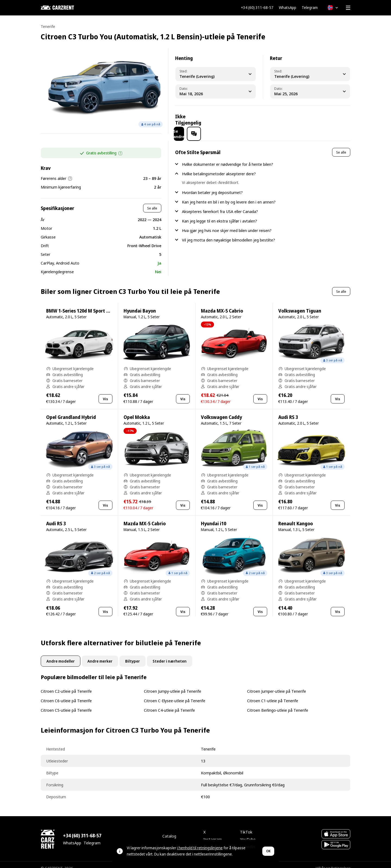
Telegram (310, 8)
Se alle (152, 201)
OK (268, 851)
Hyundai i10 (214, 516)
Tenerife (48, 26)
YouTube (248, 832)
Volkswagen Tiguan (300, 304)
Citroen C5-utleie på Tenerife (66, 703)
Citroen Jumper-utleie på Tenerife (277, 684)
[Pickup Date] (216, 91)
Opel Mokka (137, 410)
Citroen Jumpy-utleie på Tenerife (173, 684)
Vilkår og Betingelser (333, 861)
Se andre (302, 120)
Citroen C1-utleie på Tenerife (273, 694)
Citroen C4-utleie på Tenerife (169, 703)
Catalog (169, 829)
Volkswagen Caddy (221, 410)
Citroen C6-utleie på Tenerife (66, 694)
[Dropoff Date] (310, 91)
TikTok (246, 825)
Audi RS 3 (288, 410)
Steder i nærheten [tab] (170, 654)
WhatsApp (288, 8)
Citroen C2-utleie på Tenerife (66, 684)
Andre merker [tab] (100, 654)
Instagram (213, 832)
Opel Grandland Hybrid (71, 410)
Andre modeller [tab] (61, 654)
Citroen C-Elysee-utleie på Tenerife (175, 694)
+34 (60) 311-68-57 (257, 8)
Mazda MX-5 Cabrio (222, 304)
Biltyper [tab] (133, 654)
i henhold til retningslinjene (200, 848)
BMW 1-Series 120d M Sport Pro (80, 304)
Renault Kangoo (296, 516)
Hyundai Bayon (140, 304)
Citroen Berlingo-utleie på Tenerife (278, 703)
